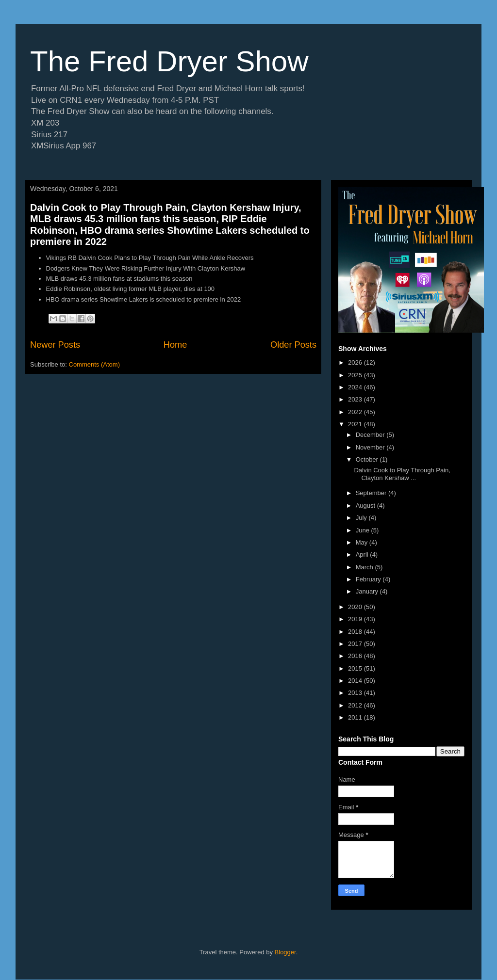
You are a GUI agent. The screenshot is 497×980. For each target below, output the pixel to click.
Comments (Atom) (94, 364)
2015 (356, 668)
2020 (356, 607)
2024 (356, 387)
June (364, 530)
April (363, 554)
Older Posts (293, 345)
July (362, 518)
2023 (356, 399)
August (366, 506)
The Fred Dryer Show (169, 61)
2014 (356, 681)
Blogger (285, 952)
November (371, 447)
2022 (356, 412)
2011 (356, 717)
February (369, 579)
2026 (356, 362)
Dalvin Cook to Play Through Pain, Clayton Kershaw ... (402, 474)
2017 (356, 644)
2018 (356, 632)
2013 (356, 693)
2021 (356, 424)
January (368, 591)
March (365, 567)
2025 (356, 375)
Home (175, 345)
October (368, 459)
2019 (356, 619)
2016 (356, 656)
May (363, 542)
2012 (356, 705)
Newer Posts (55, 345)
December (371, 435)
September (372, 493)
